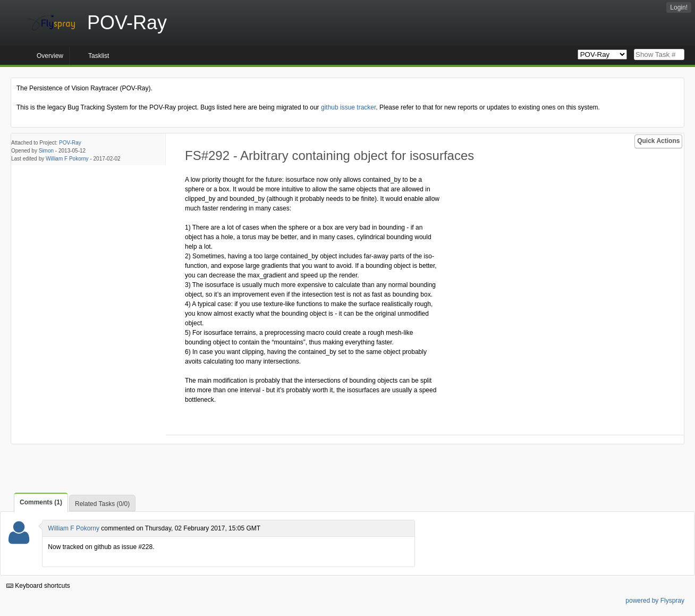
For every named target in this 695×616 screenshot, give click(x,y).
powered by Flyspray (655, 601)
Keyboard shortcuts (38, 586)
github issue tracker (348, 107)
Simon (46, 151)
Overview (50, 56)
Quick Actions (658, 141)
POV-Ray (70, 143)
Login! (679, 7)
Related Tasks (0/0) (102, 504)
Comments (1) (41, 502)
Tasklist (99, 56)
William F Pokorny (67, 159)
